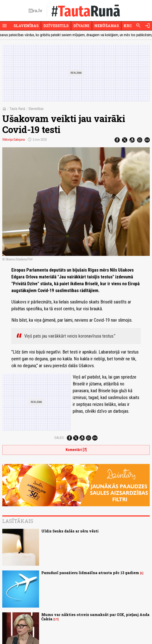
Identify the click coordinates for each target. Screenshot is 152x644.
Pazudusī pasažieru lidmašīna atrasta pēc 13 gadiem (90, 573)
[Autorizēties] (147, 26)
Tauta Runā (17, 109)
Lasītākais (18, 521)
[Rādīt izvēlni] (5, 26)
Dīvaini (81, 26)
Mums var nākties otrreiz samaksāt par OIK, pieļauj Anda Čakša (95, 617)
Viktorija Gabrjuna (14, 140)
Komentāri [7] (76, 450)
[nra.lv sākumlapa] (35, 11)
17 (56, 619)
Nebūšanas (107, 26)
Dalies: (60, 438)
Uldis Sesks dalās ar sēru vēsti (70, 531)
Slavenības (26, 26)
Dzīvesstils (56, 26)
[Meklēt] (138, 26)
